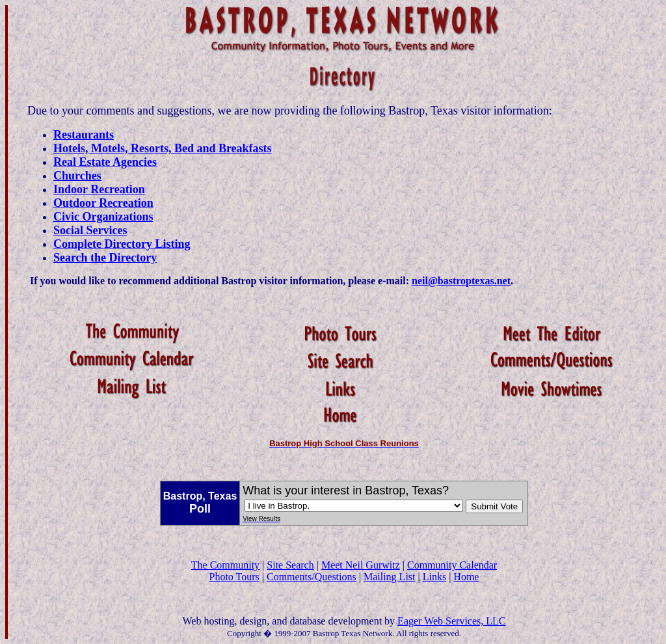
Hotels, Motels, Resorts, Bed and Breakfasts (163, 148)
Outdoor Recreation (103, 203)
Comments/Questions (312, 577)
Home (466, 577)
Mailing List (390, 577)
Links (434, 577)
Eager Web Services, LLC (451, 621)
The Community (225, 565)
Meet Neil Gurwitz (361, 565)
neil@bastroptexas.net (461, 281)
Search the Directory (105, 258)
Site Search (290, 565)
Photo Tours (234, 577)
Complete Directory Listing (122, 244)
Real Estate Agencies (105, 162)
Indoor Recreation (99, 189)
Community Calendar (452, 565)
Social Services (90, 230)
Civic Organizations (103, 217)
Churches (77, 176)
